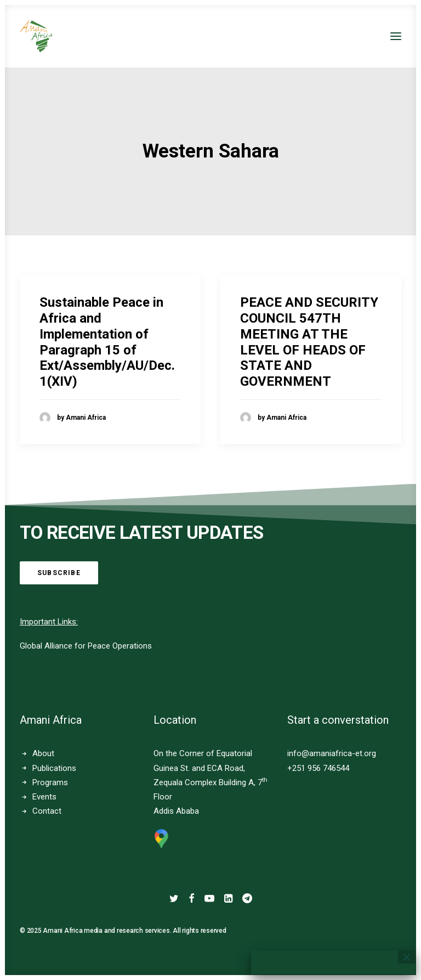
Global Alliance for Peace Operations (86, 646)
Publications (54, 768)
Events (44, 797)
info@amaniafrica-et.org (332, 753)
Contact (47, 811)
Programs (50, 782)
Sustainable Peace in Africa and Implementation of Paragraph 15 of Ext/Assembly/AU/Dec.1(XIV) (107, 342)
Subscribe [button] (59, 573)
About (43, 753)
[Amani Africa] (36, 36)
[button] (396, 36)
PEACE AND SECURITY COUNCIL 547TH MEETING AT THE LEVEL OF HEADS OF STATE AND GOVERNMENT (309, 342)
